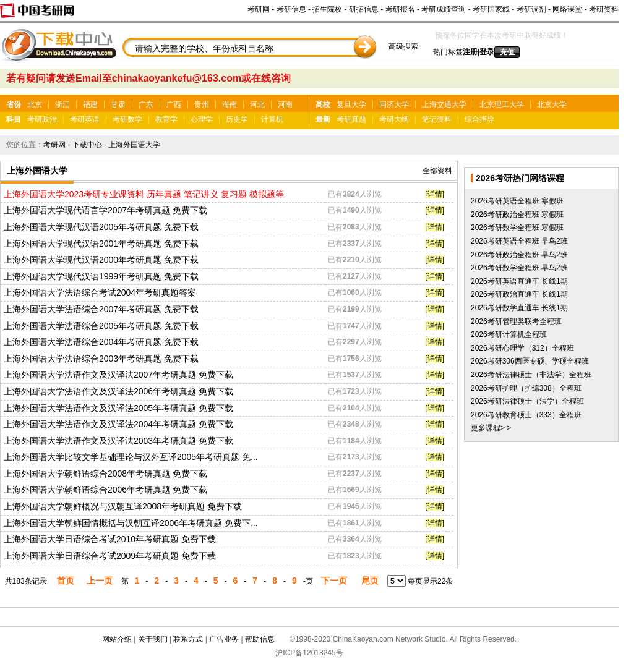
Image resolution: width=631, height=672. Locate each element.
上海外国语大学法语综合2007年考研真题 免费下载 (101, 309)
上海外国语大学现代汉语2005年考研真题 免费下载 (101, 227)
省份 (14, 104)
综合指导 (479, 119)
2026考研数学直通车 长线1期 (519, 308)
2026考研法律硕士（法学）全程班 (527, 401)
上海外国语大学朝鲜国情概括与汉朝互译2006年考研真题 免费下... (131, 523)
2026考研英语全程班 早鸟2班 (519, 241)
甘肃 (118, 104)
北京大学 (552, 104)
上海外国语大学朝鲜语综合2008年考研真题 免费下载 (105, 474)
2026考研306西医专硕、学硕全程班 (530, 361)
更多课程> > (491, 428)
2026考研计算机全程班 (509, 334)
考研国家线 (491, 9)
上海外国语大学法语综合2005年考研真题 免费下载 (101, 326)
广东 (146, 104)
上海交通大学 (444, 104)
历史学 (237, 119)
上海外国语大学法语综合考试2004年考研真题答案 (100, 292)
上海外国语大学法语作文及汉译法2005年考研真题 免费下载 (118, 408)
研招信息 (364, 9)
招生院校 (327, 9)
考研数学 (127, 119)
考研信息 (291, 9)
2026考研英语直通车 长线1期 (519, 281)
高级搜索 (403, 46)
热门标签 (448, 52)
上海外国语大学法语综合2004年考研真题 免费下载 (101, 342)
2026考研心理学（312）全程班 (522, 348)
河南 (285, 104)
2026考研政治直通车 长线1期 (519, 294)
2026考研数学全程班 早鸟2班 (519, 268)
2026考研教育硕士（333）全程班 (526, 415)
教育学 (166, 119)
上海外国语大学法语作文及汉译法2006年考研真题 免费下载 (118, 391)
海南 (230, 104)
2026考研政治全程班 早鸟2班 (519, 255)
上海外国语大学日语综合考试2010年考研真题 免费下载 (110, 539)
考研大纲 (394, 119)
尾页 (370, 581)
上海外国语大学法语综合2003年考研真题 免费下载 (101, 359)
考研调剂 (531, 9)
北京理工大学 (502, 104)
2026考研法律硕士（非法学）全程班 (531, 375)
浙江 (62, 104)
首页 (66, 581)
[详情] (435, 194)
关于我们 (153, 639)
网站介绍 (117, 639)
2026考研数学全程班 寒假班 (517, 228)
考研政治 (42, 119)
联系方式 (188, 639)
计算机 (272, 119)
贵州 (202, 104)
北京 (35, 104)
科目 (14, 119)
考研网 (259, 9)
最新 (323, 119)
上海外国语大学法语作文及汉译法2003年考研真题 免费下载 (118, 441)
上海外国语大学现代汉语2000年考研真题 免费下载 (101, 260)
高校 (323, 104)
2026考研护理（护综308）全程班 (526, 388)
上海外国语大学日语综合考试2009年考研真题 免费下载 (110, 556)
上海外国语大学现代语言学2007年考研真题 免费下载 (105, 210)
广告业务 (224, 639)
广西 (174, 104)
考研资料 (604, 9)
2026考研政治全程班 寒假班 (517, 215)
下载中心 (87, 145)
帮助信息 (260, 639)
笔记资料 (437, 119)
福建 (90, 104)
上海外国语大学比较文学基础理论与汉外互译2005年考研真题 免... (131, 457)
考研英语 (85, 119)
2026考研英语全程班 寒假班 (517, 201)
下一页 (334, 581)
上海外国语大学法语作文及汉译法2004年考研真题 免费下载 (118, 424)
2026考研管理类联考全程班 (516, 321)
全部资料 (437, 171)
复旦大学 (351, 104)
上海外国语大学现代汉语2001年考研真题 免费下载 (101, 244)
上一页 (100, 581)
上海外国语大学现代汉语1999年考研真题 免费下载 (101, 276)
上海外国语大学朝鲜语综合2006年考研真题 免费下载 (105, 490)
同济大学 (394, 104)
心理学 (202, 119)
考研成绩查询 (444, 9)
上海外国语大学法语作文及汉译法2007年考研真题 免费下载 (118, 375)
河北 (257, 104)
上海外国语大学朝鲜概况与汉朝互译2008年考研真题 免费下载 (123, 506)
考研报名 (400, 9)
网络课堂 (567, 9)
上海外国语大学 (134, 145)
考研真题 (351, 119)
